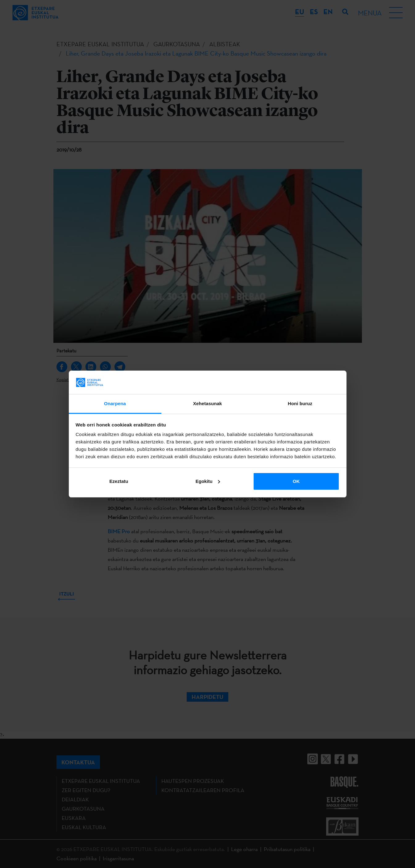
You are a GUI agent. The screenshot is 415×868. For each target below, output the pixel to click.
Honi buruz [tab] (300, 403)
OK (296, 481)
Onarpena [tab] (115, 403)
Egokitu (208, 481)
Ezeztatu (119, 481)
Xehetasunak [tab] (208, 403)
